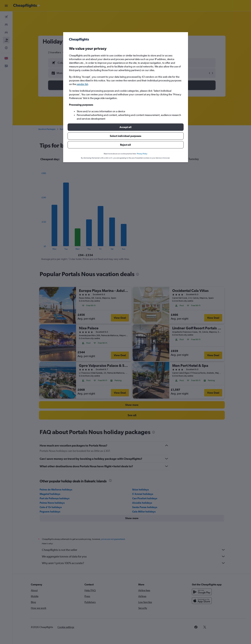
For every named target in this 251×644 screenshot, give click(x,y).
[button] (126, 127)
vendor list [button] (82, 84)
